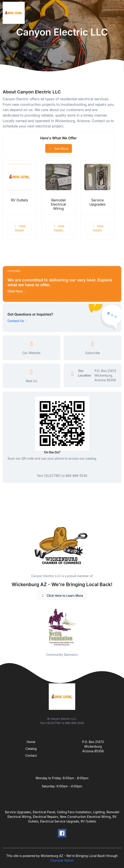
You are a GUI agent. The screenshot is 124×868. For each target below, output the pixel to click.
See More (59, 149)
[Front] (15, 13)
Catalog (31, 749)
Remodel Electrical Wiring (58, 204)
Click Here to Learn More (62, 596)
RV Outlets (19, 200)
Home (31, 742)
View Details (19, 228)
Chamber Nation (62, 860)
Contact (31, 755)
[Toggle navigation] (117, 13)
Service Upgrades (97, 202)
